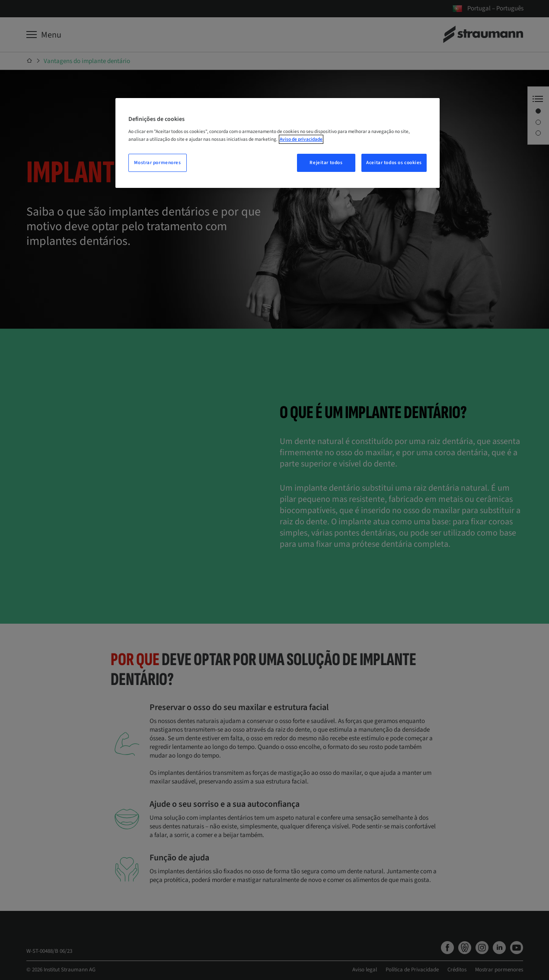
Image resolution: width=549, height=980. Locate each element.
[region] (278, 143)
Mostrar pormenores (157, 163)
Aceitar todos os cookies (394, 163)
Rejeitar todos (326, 163)
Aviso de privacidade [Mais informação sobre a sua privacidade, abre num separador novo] (301, 139)
